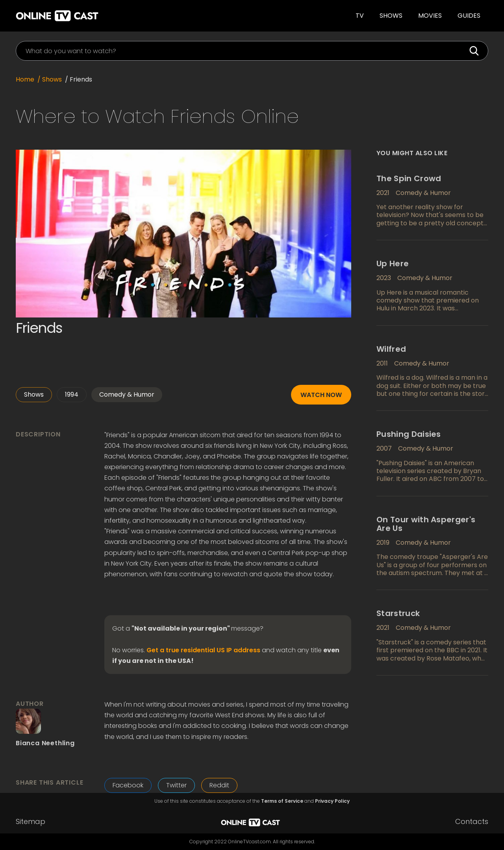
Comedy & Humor (127, 394)
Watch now (321, 395)
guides (469, 16)
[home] (120, 16)
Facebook (128, 785)
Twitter (176, 785)
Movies (430, 16)
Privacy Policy (332, 801)
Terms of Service (282, 801)
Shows (391, 16)
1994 (72, 394)
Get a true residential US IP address (203, 650)
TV (360, 16)
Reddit (219, 785)
